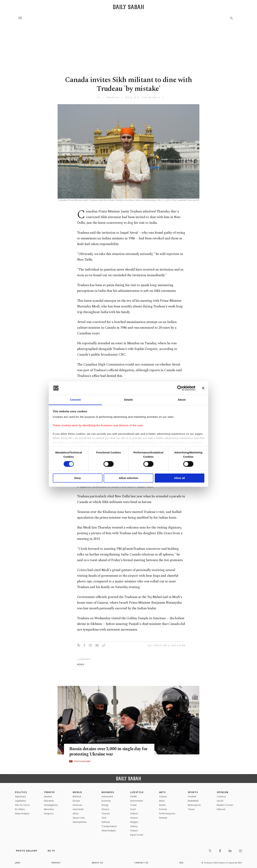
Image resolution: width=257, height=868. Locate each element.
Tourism (106, 814)
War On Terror (22, 805)
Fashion (134, 814)
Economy (106, 801)
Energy (105, 805)
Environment (137, 801)
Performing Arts (167, 814)
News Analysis (22, 814)
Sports (193, 792)
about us (97, 863)
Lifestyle (137, 792)
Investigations (51, 805)
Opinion (223, 792)
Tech (104, 818)
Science (134, 818)
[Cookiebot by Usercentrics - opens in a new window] (180, 388)
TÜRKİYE (49, 792)
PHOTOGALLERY (83, 761)
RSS (181, 863)
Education (49, 801)
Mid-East (77, 797)
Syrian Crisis (79, 818)
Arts (162, 792)
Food (133, 809)
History (134, 826)
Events (162, 805)
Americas (77, 805)
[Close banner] (203, 388)
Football (192, 797)
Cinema (163, 797)
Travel (133, 805)
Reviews (163, 818)
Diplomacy (20, 797)
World (77, 792)
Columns (221, 797)
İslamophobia (80, 822)
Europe (76, 801)
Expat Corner (137, 835)
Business (108, 792)
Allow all (179, 478)
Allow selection (128, 478)
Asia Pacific (78, 809)
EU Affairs (20, 809)
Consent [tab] (75, 400)
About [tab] (182, 400)
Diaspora (49, 814)
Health (134, 797)
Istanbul (48, 797)
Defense (106, 822)
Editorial (221, 809)
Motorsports (194, 805)
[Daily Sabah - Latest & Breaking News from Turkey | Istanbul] (128, 7)
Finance (105, 809)
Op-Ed (220, 801)
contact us (141, 863)
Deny (78, 478)
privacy (56, 863)
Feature (134, 831)
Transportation (109, 826)
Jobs (18, 863)
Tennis (191, 809)
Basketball (193, 801)
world (81, 664)
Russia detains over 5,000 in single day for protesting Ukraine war (109, 752)
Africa (76, 814)
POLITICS (21, 792)
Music (162, 801)
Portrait (163, 809)
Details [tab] (128, 400)
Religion (134, 822)
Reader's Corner (225, 805)
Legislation (20, 801)
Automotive (107, 797)
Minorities (49, 809)
